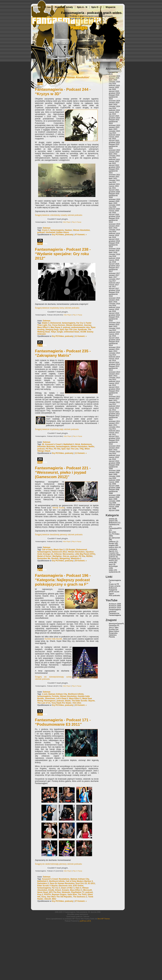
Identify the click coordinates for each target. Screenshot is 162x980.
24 (43, 444)
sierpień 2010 (114, 448)
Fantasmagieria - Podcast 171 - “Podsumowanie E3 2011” (63, 722)
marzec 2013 (114, 383)
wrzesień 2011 (114, 421)
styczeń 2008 (114, 510)
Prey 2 (40, 894)
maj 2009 (112, 478)
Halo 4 (78, 888)
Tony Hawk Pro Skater (61, 703)
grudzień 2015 (114, 315)
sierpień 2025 (114, 78)
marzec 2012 (114, 408)
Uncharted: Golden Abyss (57, 232)
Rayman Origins (59, 894)
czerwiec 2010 (114, 452)
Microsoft (87, 890)
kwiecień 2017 (114, 283)
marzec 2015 (114, 334)
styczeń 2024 (114, 116)
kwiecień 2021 (114, 184)
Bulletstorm (86, 444)
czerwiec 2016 (114, 304)
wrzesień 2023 (114, 125)
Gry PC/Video (58, 235)
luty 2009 (112, 484)
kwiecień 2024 (114, 110)
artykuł (111, 521)
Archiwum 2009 (115, 606)
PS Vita (57, 449)
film (110, 532)
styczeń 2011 (114, 436)
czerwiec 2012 (114, 402)
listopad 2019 (114, 218)
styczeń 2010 (114, 461)
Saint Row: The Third (77, 894)
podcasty (69, 235)
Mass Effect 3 (43, 327)
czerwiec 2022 (114, 156)
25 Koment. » (81, 561)
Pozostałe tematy (64, 7)
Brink (78, 444)
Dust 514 (80, 883)
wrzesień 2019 (114, 224)
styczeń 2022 (114, 165)
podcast (41, 232)
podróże (112, 557)
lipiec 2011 (113, 425)
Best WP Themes (104, 919)
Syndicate (82, 330)
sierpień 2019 (114, 226)
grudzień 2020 (114, 192)
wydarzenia (113, 572)
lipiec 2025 (113, 80)
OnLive (66, 556)
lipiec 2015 (113, 326)
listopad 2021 (114, 169)
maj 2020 (112, 207)
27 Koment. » (81, 901)
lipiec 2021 (113, 178)
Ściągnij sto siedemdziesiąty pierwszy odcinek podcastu (58, 864)
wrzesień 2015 (114, 323)
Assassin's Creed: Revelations (56, 879)
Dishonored (56, 323)
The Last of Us (44, 703)
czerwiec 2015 (114, 328)
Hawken (68, 230)
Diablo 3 (46, 323)
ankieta (112, 519)
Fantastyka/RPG (115, 528)
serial (111, 562)
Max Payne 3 (56, 327)
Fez (50, 325)
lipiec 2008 (113, 499)
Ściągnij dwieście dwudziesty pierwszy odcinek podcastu (59, 535)
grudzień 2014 (114, 340)
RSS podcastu (114, 595)
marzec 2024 (114, 112)
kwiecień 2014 (114, 357)
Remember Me (44, 558)
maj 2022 (112, 158)
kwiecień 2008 (114, 505)
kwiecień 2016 (114, 307)
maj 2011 (112, 429)
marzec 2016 (114, 309)
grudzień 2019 (114, 216)
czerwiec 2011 (114, 427)
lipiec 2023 (113, 129)
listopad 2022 (114, 144)
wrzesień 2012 (114, 397)
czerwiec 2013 (114, 378)
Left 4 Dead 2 (62, 698)
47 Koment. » (81, 235)
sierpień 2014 (114, 349)
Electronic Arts (65, 886)
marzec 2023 (114, 137)
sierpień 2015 (114, 325)
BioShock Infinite (76, 694)
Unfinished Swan (72, 332)
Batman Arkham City (58, 694)
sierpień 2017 (114, 275)
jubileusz (112, 542)
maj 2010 (112, 453)
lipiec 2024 (113, 104)
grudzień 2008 (114, 488)
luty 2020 (112, 213)
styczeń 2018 (114, 264)
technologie (113, 566)
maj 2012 (112, 404)
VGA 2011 (77, 703)
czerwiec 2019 (114, 230)
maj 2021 (112, 182)
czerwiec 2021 (114, 180)
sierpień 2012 (114, 398)
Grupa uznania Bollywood (115, 587)
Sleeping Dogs (52, 330)
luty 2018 (112, 262)
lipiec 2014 (113, 351)
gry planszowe (114, 538)
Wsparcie (110, 7)
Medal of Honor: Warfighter (50, 556)
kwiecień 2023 (114, 135)
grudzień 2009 (114, 463)
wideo (111, 570)
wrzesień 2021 (114, 175)
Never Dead (43, 892)
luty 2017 (112, 287)
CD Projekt (70, 550)
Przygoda (112, 559)
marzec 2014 (114, 359)
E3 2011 (92, 883)
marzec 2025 (114, 87)
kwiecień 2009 (114, 480)
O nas (48, 7)
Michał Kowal (59, 508)
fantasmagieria (57, 230)
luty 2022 (112, 163)
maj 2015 (112, 330)
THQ (82, 449)
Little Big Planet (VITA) (85, 554)
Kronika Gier (114, 629)
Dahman (47, 228)
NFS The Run (55, 892)
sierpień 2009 (114, 472)
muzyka (112, 553)
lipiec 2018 (113, 252)
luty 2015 (112, 336)
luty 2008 (112, 508)
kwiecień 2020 (114, 209)
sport (111, 564)
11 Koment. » (81, 336)
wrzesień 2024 (114, 101)
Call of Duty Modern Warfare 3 (79, 881)
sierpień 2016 (114, 300)
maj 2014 (112, 355)
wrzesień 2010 (114, 446)
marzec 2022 (114, 161)
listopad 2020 (114, 194)
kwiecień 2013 (114, 381)
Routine (55, 558)
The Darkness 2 (80, 897)
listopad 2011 (114, 416)
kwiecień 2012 (114, 406)
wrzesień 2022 (114, 150)
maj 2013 (112, 380)
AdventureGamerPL (117, 624)
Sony (44, 897)
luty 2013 (112, 385)
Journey (88, 325)
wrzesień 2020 (114, 199)
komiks (112, 543)
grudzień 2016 (114, 290)
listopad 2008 (114, 490)
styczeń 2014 (114, 362)
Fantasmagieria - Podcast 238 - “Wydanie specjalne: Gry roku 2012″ (63, 254)
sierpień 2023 (114, 127)
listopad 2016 (114, 292)
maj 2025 (112, 84)
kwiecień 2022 (114, 159)
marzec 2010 (114, 457)
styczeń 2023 (114, 141)
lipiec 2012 (113, 400)
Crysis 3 (46, 230)
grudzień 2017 (114, 266)
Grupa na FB (114, 584)
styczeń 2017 (114, 288)
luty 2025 (112, 89)
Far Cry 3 (81, 323)
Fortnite (55, 696)
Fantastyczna (114, 524)
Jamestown (50, 698)
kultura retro (114, 547)
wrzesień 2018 (114, 249)
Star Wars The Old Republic (59, 897)
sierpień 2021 (114, 177)
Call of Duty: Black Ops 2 (53, 550)
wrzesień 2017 (114, 273)
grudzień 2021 (114, 167)
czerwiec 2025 (114, 82)
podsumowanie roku (81, 327)
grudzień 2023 (114, 118)
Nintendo (66, 892)
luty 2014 (112, 361)
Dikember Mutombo (46, 447)
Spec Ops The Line (68, 330)
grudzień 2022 (114, 142)
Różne (111, 560)
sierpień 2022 (114, 152)
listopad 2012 (114, 391)
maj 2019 (112, 232)
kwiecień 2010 (114, 455)
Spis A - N (82, 7)
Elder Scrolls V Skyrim (47, 886)
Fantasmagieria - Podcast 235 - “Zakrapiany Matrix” (63, 353)
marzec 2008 (114, 507)
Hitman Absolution (81, 230)
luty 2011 (112, 435)
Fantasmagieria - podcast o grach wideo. (92, 13)
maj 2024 (112, 108)
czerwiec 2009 (114, 476)
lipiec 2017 (113, 277)
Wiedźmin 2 (76, 558)
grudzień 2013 (114, 364)
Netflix (91, 447)
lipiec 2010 (113, 450)
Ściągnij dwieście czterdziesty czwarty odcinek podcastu (59, 215)
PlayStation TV (78, 892)
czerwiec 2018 (114, 254)
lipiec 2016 (113, 302)
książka (112, 545)
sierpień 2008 (114, 497)
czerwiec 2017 (114, 279)
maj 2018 (112, 256)
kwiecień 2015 (114, 332)
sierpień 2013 (114, 374)
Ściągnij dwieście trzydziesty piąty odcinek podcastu (57, 429)
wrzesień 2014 (114, 347)
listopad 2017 (114, 268)
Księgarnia (113, 590)
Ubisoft (48, 899)
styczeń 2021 (114, 190)
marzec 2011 (114, 433)
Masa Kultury (114, 631)
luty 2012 (112, 410)
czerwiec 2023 (114, 131)
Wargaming (65, 558)
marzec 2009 (114, 482)
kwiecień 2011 (114, 431)
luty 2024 (112, 114)
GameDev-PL (114, 625)
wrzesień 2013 (114, 372)
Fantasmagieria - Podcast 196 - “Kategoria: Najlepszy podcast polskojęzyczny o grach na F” (63, 580)
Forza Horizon (59, 325)
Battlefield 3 (69, 444)
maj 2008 (112, 503)
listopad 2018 (114, 243)
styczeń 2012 (114, 412)
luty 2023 (112, 139)
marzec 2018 (114, 260)
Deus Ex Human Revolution (62, 883)
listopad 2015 (114, 317)
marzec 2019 (114, 235)
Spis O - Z (96, 7)
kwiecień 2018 (114, 258)
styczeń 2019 (114, 239)
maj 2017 (112, 281)
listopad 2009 (114, 465)
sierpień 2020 (114, 201)
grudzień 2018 (114, 241)
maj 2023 (112, 133)
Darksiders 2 (43, 883)
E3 (86, 883)
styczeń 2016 (114, 313)
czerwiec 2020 (114, 205)
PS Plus (49, 449)
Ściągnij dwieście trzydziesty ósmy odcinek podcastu (57, 308)
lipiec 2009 (113, 474)
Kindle (51, 890)
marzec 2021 (114, 186)
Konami (65, 890)
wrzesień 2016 (114, 298)
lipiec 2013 (113, 376)
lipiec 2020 (113, 203)
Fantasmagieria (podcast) (115, 610)
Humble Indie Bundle (53, 639)
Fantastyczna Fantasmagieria (115, 614)
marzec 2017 (114, 285)
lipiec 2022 (113, 154)
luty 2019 (112, 237)
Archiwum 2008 (115, 604)
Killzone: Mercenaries (64, 554)
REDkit (89, 556)
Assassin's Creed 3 (54, 444)
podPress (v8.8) (85, 921)
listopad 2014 (114, 342)
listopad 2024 (114, 95)
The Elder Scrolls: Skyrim (83, 701)
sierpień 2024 (114, 103)
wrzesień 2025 (114, 76)
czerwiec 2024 (114, 106)
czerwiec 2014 (114, 353)
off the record (114, 592)
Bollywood (113, 523)
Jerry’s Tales (114, 627)
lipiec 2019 (113, 228)
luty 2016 (112, 311)
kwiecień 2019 (114, 233)
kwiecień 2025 (114, 86)
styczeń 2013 (114, 387)
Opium (111, 594)
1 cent (45, 694)
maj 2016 (112, 306)
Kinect (58, 890)
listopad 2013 (114, 366)
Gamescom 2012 (59, 552)
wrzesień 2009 (114, 471)
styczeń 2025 (114, 91)
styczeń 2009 (114, 486)
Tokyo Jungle (57, 332)
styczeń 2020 (114, 214)
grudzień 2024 (114, 93)
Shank (68, 701)
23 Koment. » (81, 705)
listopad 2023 (114, 120)
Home (38, 7)
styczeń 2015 (114, 338)
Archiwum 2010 (115, 608)
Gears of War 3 (68, 888)
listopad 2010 (114, 440)
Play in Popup (76, 222)
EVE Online (78, 886)
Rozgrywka (113, 633)
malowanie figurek (113, 550)
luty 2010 (112, 459)
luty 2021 (112, 188)
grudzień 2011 (114, 414)
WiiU (54, 899)
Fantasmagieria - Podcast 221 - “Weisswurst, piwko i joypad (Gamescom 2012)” (63, 472)
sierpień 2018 (114, 251)
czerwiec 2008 (114, 501)
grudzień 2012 (114, 389)
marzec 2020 (114, 211)
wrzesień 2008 (114, 495)
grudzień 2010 (114, 438)
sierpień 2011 (114, 423)
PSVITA (47, 894)
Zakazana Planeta (113, 636)
